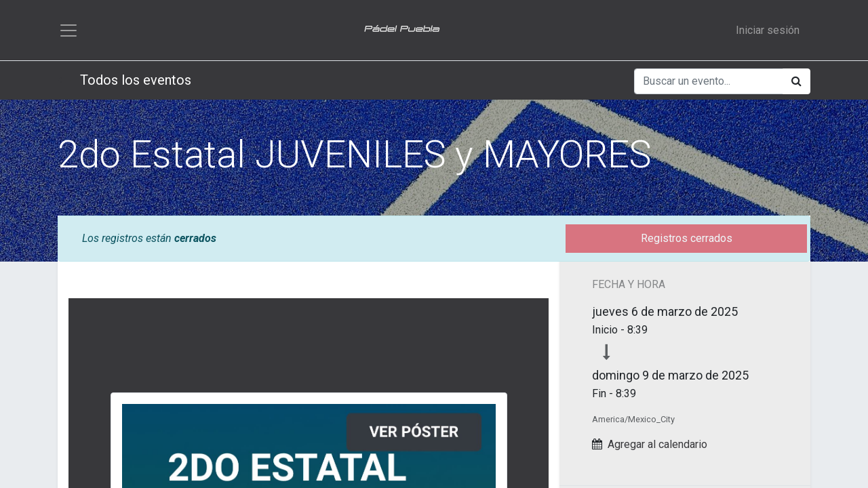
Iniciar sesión (768, 31)
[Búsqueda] (796, 83)
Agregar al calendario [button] (657, 446)
